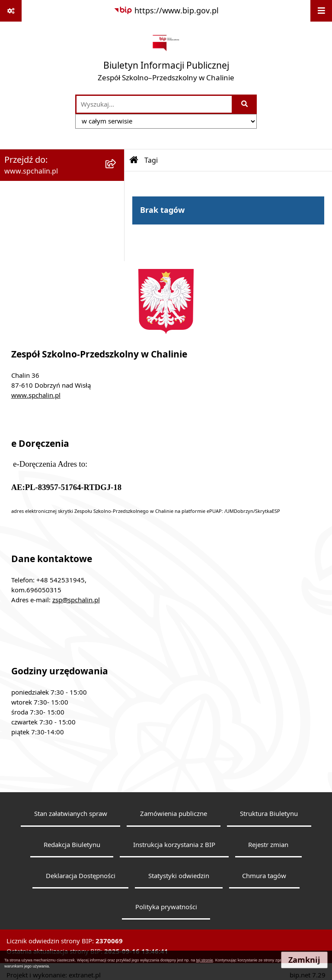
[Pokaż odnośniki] (11, 11)
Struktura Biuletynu (269, 813)
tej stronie (205, 960)
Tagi (151, 160)
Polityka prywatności (166, 907)
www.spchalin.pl (36, 395)
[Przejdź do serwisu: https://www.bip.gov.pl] (166, 11)
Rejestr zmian (268, 844)
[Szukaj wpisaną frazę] (245, 104)
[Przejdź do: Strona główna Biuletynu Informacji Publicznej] (134, 160)
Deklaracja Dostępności (81, 876)
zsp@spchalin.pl (76, 600)
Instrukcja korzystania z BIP (174, 844)
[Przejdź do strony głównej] (166, 58)
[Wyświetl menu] (321, 11)
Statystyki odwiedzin (179, 876)
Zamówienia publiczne (174, 813)
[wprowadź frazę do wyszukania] (154, 104)
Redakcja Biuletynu (72, 844)
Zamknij (304, 960)
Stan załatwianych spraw (71, 813)
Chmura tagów (264, 876)
